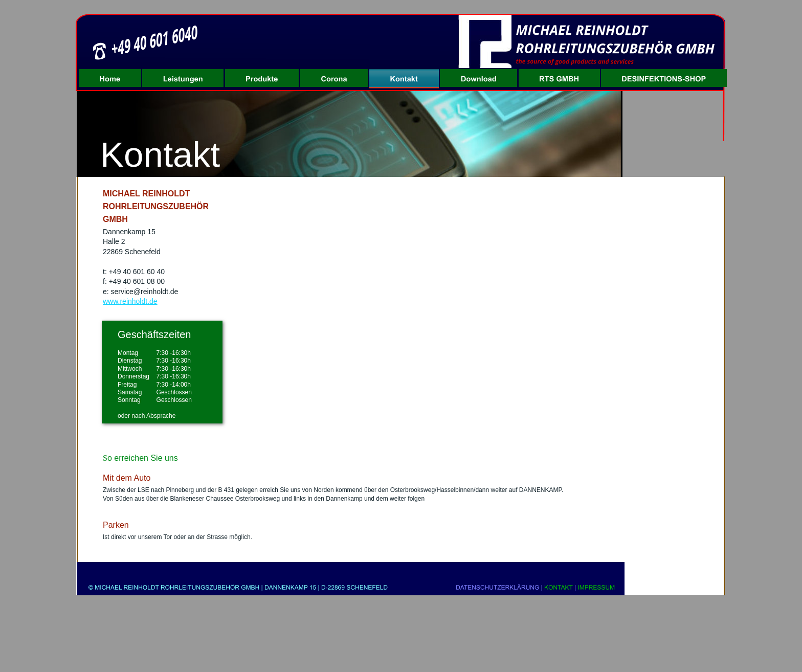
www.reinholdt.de (130, 301)
